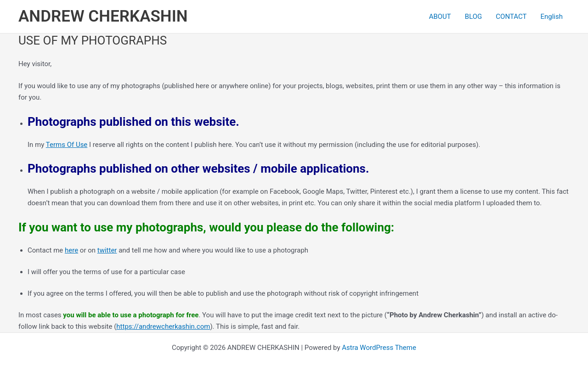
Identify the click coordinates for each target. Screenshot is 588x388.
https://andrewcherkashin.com (163, 326)
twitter (107, 250)
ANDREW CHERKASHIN (103, 16)
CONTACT (511, 17)
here (71, 250)
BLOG (474, 17)
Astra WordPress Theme (379, 348)
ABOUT (440, 17)
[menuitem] (551, 17)
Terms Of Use (67, 145)
